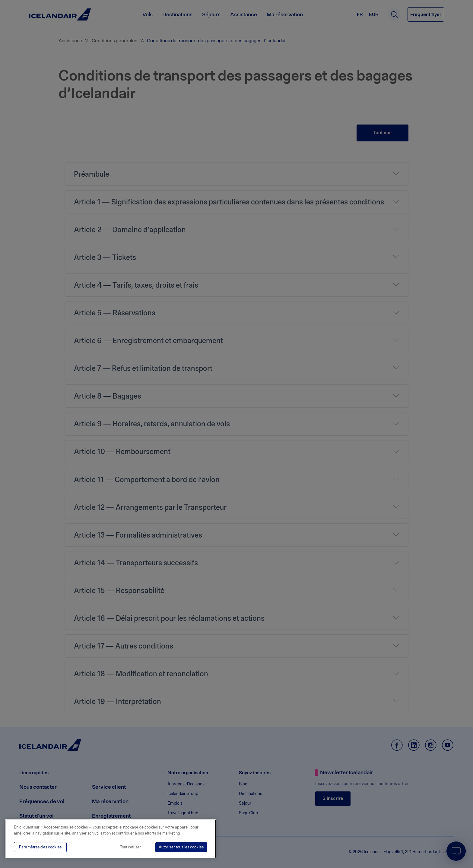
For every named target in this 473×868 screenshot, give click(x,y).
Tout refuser (131, 847)
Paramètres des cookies (40, 847)
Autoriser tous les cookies (181, 847)
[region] (110, 839)
